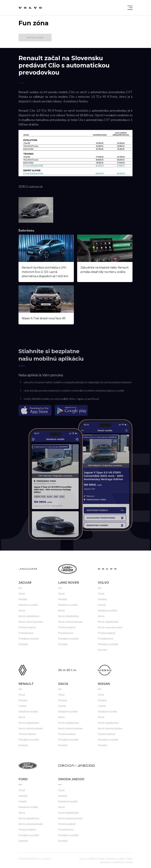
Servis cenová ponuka (31, 622)
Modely (23, 599)
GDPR (92, 859)
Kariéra (83, 859)
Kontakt (23, 644)
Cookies (101, 859)
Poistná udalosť (27, 627)
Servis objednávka (29, 616)
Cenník (102, 605)
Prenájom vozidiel (29, 638)
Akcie (22, 610)
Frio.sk (47, 859)
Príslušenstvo (26, 633)
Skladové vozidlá (28, 605)
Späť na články (35, 38)
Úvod (22, 593)
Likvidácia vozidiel (116, 859)
